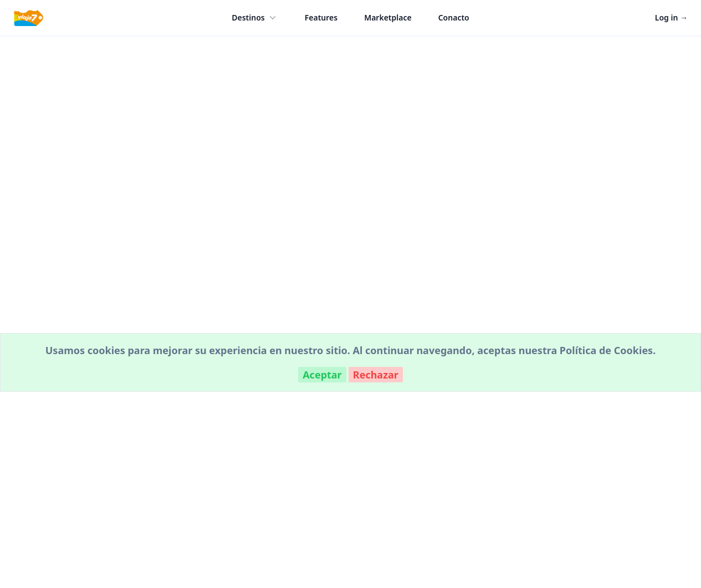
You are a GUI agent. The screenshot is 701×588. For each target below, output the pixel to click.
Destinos (255, 18)
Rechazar (376, 375)
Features (321, 17)
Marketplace (388, 17)
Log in (671, 17)
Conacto (454, 17)
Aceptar (322, 375)
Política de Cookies (606, 350)
